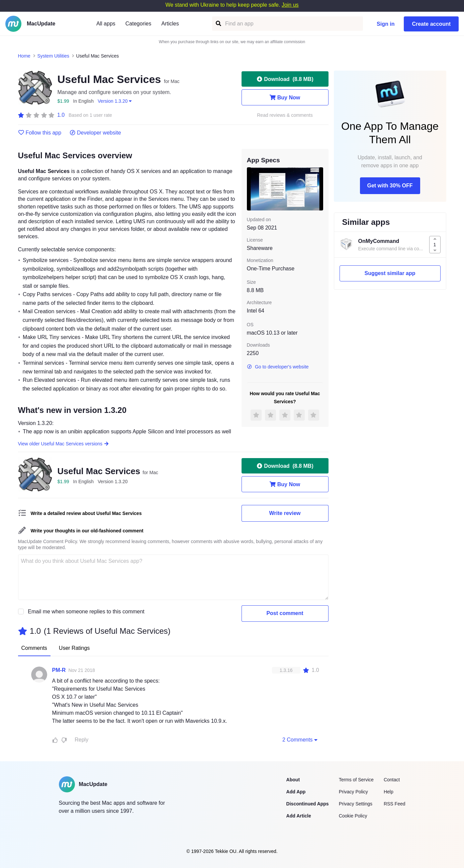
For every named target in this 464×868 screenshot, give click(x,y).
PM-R (59, 670)
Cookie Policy (353, 816)
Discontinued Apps (308, 804)
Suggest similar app (390, 273)
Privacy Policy (353, 792)
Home (24, 56)
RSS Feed (395, 804)
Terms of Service (356, 780)
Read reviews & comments (285, 115)
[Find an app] (218, 24)
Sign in (386, 24)
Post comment (285, 613)
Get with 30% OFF (390, 186)
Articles (170, 24)
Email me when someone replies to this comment (86, 612)
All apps (106, 24)
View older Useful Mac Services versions (64, 444)
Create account (431, 24)
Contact (392, 780)
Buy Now (285, 97)
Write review (285, 513)
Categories (138, 24)
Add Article (299, 816)
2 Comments (301, 740)
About (293, 780)
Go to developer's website (278, 367)
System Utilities (53, 56)
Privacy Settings (356, 804)
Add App (296, 792)
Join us (290, 5)
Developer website (95, 133)
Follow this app (40, 133)
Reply (81, 740)
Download (285, 79)
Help (389, 792)
